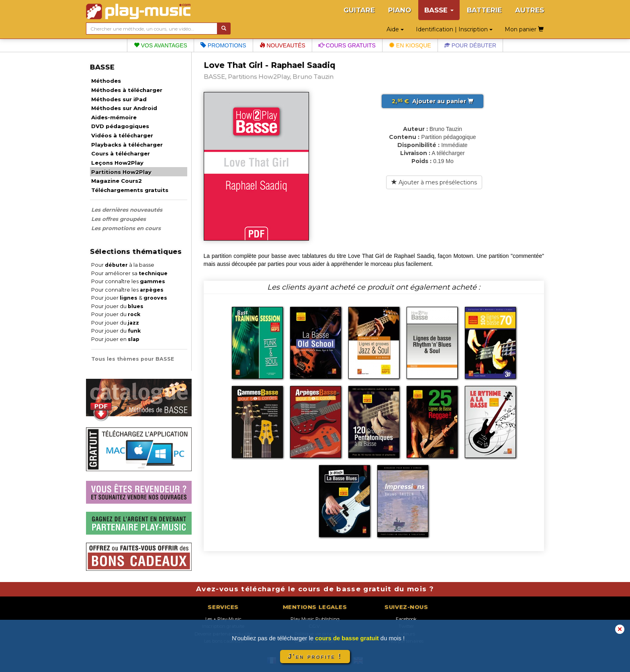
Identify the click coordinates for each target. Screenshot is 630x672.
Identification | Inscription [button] (454, 29)
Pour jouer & (129, 298)
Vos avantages (161, 45)
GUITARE (359, 10)
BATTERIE (484, 10)
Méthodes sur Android (124, 108)
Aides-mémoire (114, 117)
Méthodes (106, 81)
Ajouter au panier (433, 101)
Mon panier (524, 29)
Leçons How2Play (117, 163)
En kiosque (410, 45)
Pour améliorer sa (129, 273)
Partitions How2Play (121, 172)
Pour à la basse (123, 265)
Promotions (223, 45)
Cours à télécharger (121, 153)
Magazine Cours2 (117, 181)
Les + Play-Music (223, 619)
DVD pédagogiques (120, 126)
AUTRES (530, 10)
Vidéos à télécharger (122, 135)
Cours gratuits (347, 45)
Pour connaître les (128, 281)
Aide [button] (395, 29)
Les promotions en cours (126, 228)
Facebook (406, 619)
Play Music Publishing (315, 619)
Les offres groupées (119, 219)
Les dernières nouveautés (127, 210)
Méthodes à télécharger (127, 90)
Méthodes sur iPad (119, 99)
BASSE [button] (439, 10)
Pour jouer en (115, 339)
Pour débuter (470, 45)
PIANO (400, 10)
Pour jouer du (117, 306)
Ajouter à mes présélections (434, 182)
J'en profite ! (315, 657)
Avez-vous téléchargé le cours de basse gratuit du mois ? (315, 589)
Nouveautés (282, 45)
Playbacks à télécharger (127, 145)
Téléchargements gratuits (130, 190)
